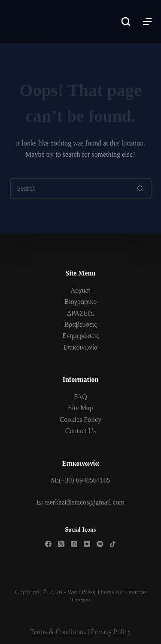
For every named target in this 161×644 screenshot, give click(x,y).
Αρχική (80, 290)
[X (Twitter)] (61, 544)
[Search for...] (70, 189)
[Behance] (100, 544)
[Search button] (141, 189)
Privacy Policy (111, 632)
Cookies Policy (80, 420)
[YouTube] (87, 544)
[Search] (126, 22)
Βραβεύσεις (81, 324)
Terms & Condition (57, 632)
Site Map (80, 408)
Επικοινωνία (81, 347)
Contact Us (81, 431)
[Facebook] (48, 544)
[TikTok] (113, 544)
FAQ (80, 397)
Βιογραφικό (81, 302)
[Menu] (147, 22)
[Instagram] (74, 544)
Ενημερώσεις (80, 336)
